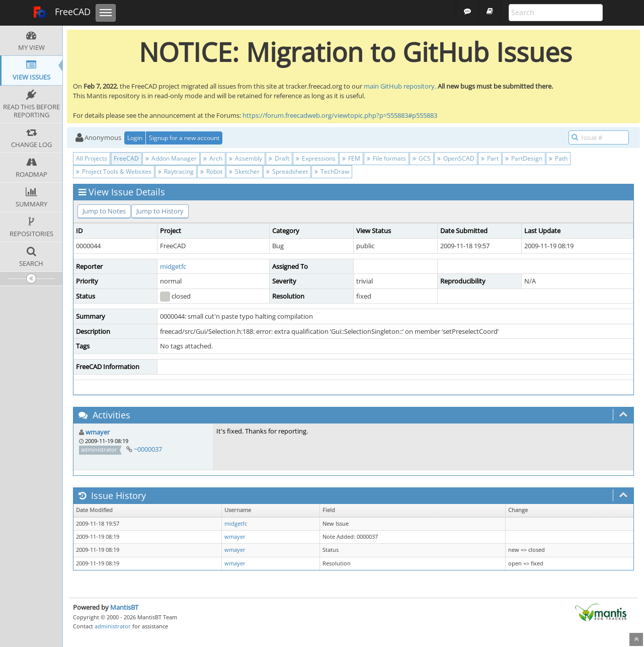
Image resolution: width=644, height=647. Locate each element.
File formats (386, 158)
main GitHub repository (399, 86)
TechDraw (332, 171)
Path (558, 158)
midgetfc (173, 266)
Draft (279, 158)
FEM (351, 158)
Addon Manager (171, 158)
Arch (213, 158)
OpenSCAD (456, 158)
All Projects (92, 158)
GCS (422, 158)
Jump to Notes (104, 211)
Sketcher (244, 171)
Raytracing (176, 171)
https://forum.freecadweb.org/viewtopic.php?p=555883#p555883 (340, 115)
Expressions (316, 158)
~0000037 (148, 449)
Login (135, 138)
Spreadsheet (287, 171)
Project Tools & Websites (114, 171)
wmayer (98, 432)
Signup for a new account (184, 138)
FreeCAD (62, 13)
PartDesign (524, 158)
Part (490, 158)
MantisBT (124, 607)
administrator (113, 626)
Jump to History (160, 211)
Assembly (246, 158)
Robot (211, 171)
